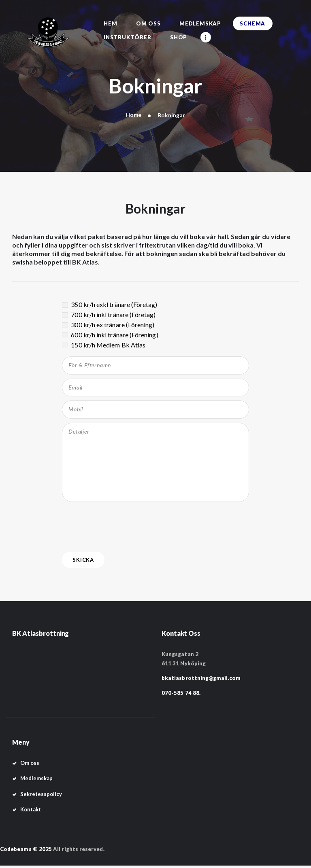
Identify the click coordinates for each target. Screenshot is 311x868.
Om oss (30, 765)
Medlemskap (37, 781)
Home (134, 115)
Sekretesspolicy (41, 796)
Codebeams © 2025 (26, 851)
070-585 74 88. (181, 695)
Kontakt (31, 811)
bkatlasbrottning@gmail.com (201, 680)
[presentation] (124, 527)
